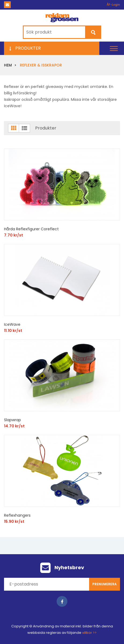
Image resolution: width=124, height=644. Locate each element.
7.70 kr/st (14, 235)
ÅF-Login (113, 5)
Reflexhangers (17, 515)
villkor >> (89, 633)
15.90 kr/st (14, 521)
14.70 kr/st (14, 426)
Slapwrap (12, 420)
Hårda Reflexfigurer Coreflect (31, 229)
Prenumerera (105, 584)
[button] (114, 48)
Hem (8, 65)
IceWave (12, 324)
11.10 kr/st (13, 331)
